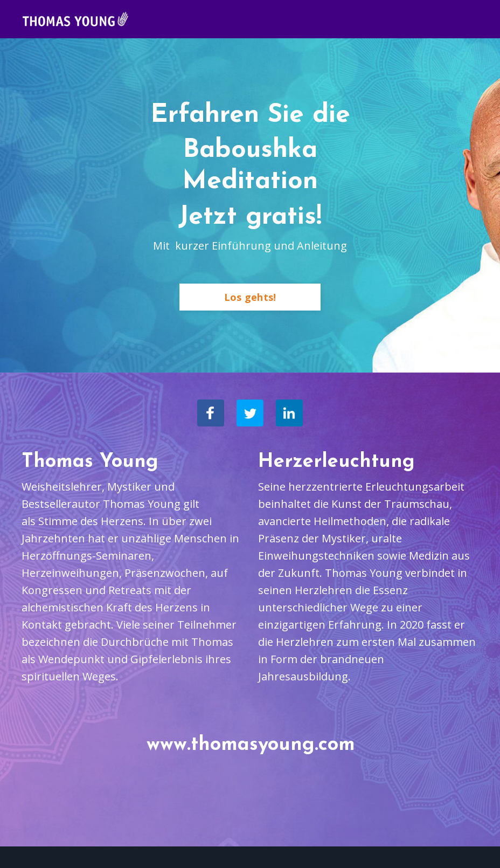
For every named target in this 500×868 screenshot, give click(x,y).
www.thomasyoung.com (251, 745)
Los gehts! (250, 297)
